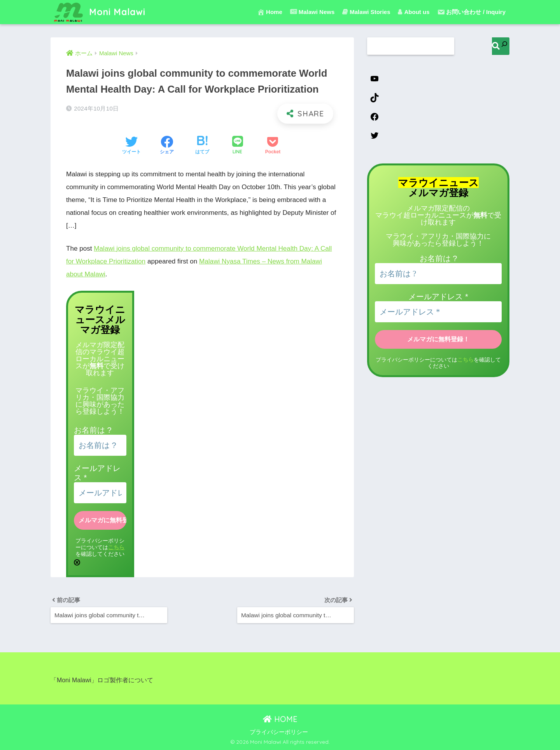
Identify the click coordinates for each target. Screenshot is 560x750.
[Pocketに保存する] (273, 146)
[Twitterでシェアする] (131, 146)
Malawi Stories (366, 12)
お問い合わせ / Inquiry (471, 12)
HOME (280, 719)
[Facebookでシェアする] (167, 146)
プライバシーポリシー (279, 732)
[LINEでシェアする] (238, 146)
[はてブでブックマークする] (202, 146)
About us (414, 12)
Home (270, 12)
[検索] (501, 46)
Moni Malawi (99, 12)
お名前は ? (93, 430)
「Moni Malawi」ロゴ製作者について (102, 680)
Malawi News (312, 12)
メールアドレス (438, 297)
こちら (116, 547)
